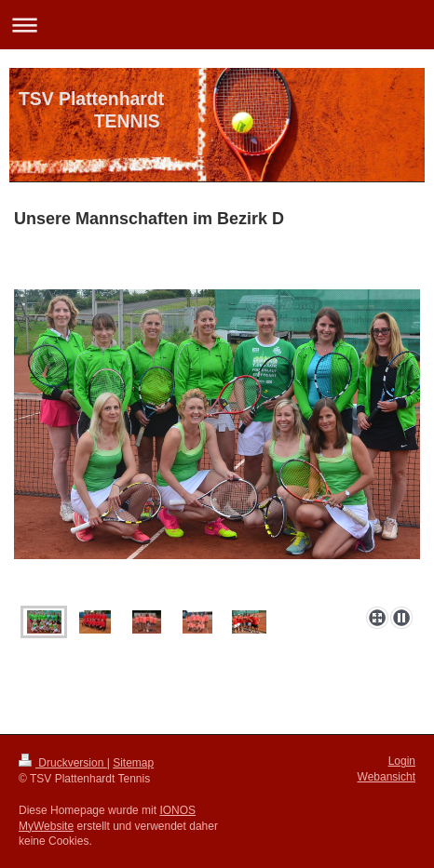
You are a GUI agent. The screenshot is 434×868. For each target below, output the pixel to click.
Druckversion (63, 763)
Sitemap (133, 763)
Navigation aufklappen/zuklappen (217, 25)
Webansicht (387, 777)
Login (402, 761)
